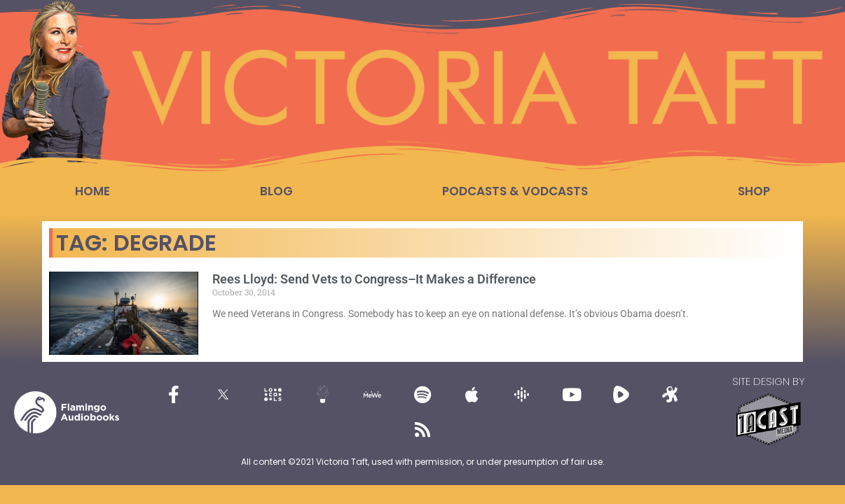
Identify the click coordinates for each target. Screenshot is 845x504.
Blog (276, 191)
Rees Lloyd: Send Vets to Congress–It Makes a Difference (374, 279)
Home (92, 191)
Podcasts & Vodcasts (515, 191)
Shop (754, 191)
